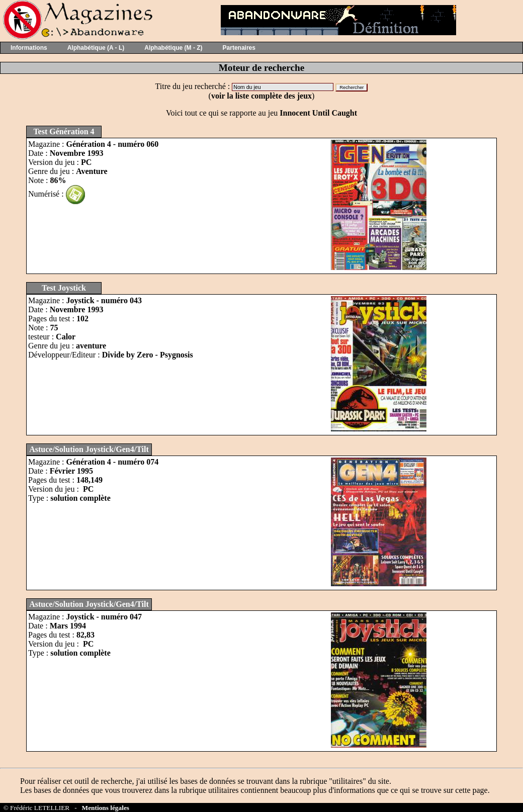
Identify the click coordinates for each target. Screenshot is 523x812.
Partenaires (239, 48)
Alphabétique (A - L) (96, 48)
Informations (29, 48)
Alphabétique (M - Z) (173, 48)
